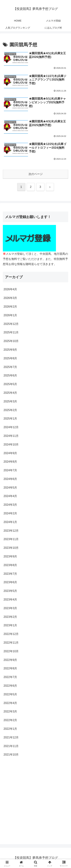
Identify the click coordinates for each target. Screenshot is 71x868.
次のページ (36, 174)
